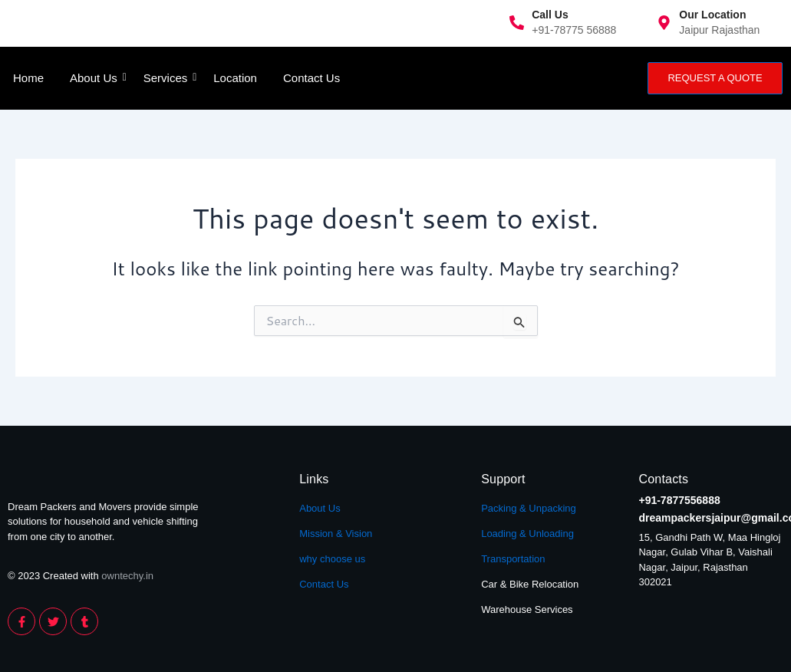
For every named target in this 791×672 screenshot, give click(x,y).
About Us (96, 78)
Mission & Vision (336, 534)
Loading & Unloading (527, 534)
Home (28, 78)
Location (235, 78)
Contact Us (311, 78)
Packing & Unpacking (529, 508)
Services (168, 78)
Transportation (513, 559)
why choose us (332, 559)
